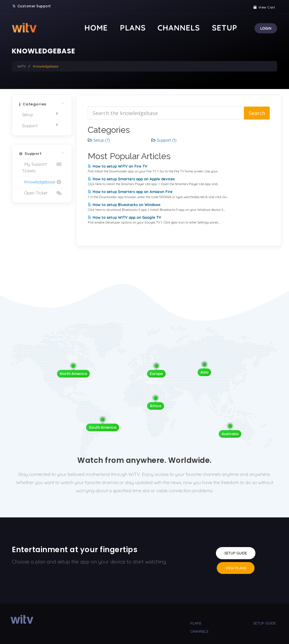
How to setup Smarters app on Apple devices (131, 179)
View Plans (236, 568)
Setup (232, 28)
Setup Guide (236, 553)
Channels (204, 28)
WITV (22, 66)
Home (154, 28)
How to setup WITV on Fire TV (118, 166)
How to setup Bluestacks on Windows (124, 205)
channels (199, 631)
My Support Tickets (42, 167)
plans (196, 623)
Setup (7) (99, 140)
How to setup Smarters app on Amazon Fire (130, 192)
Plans (176, 28)
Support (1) (164, 140)
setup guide (264, 623)
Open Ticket (42, 193)
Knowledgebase (42, 182)
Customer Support (34, 6)
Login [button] (266, 28)
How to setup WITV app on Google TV (124, 217)
